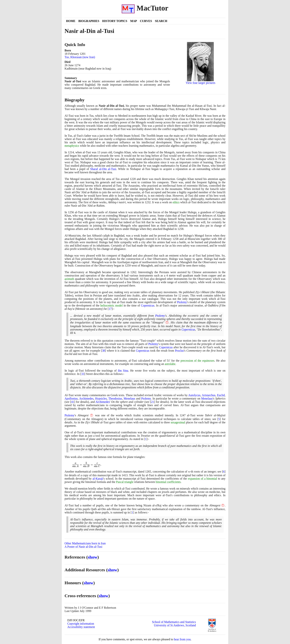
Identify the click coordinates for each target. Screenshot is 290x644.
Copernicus (148, 305)
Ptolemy (182, 302)
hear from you (182, 639)
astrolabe (170, 364)
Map (134, 21)
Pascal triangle (125, 482)
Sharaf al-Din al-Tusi (103, 169)
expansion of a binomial (203, 479)
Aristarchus (209, 395)
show (93, 557)
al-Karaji (98, 479)
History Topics (115, 21)
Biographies (89, 21)
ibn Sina (123, 371)
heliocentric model (112, 305)
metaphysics (72, 146)
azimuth (69, 279)
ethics (176, 202)
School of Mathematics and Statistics (174, 622)
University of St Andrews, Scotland (175, 625)
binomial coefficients (168, 482)
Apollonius (71, 398)
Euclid (221, 395)
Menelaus (129, 398)
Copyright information (81, 624)
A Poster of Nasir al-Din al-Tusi (83, 547)
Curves (146, 21)
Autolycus (194, 395)
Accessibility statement (81, 627)
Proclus (179, 351)
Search (161, 21)
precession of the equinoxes (197, 361)
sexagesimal (178, 422)
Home (71, 21)
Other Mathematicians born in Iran (85, 543)
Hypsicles (101, 398)
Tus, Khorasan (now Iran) (80, 57)
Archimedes (86, 398)
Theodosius (115, 398)
